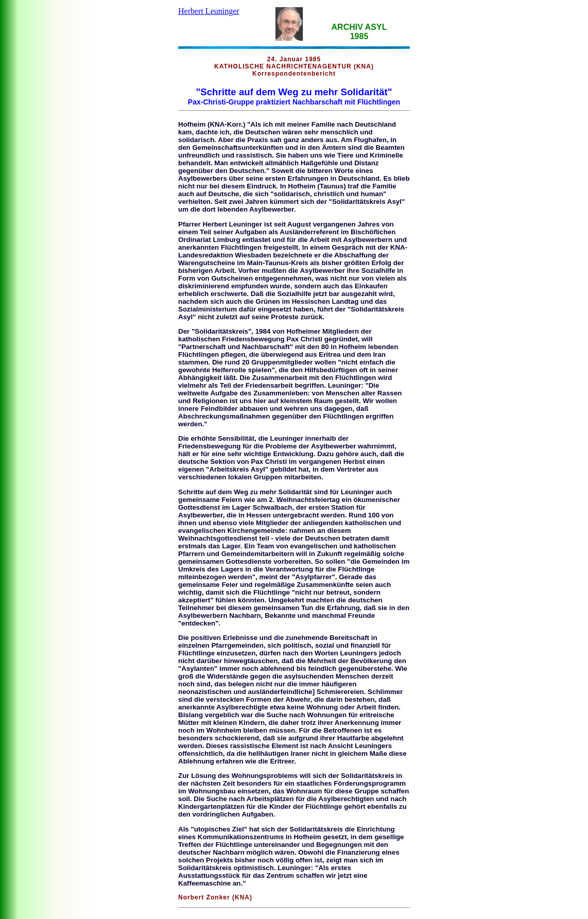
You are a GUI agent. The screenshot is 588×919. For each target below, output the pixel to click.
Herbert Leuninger (209, 11)
